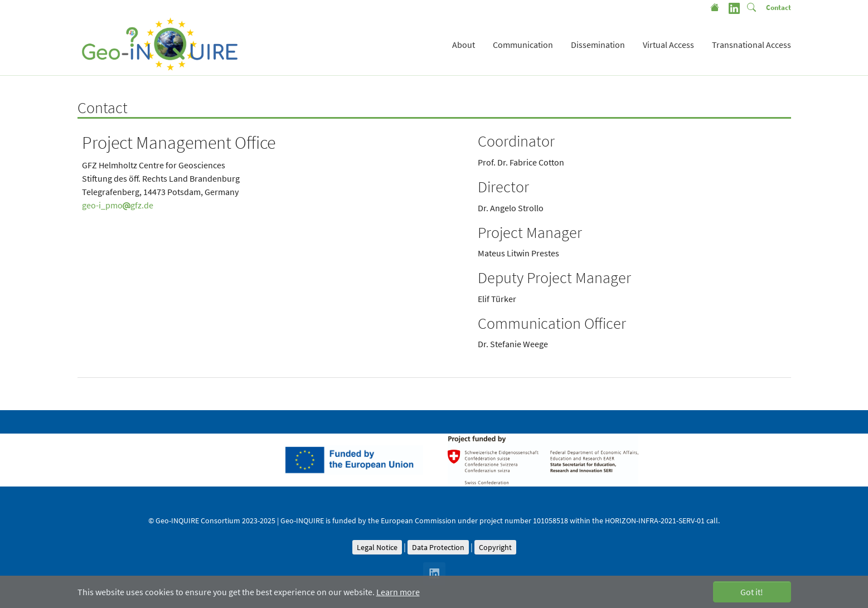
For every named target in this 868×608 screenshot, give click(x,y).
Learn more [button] (398, 592)
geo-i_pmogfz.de (118, 205)
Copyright (495, 547)
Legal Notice (377, 547)
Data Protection (438, 547)
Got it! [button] (752, 592)
